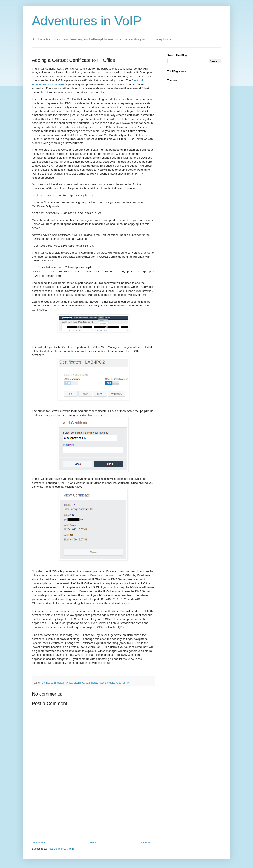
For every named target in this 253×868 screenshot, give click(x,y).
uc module (109, 683)
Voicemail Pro (123, 683)
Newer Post (40, 843)
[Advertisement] (93, 820)
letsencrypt (79, 683)
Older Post (147, 843)
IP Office (68, 683)
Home (94, 843)
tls (101, 683)
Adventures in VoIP (87, 21)
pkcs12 (95, 683)
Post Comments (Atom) (61, 849)
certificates (57, 683)
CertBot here (75, 135)
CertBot (46, 683)
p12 (88, 683)
